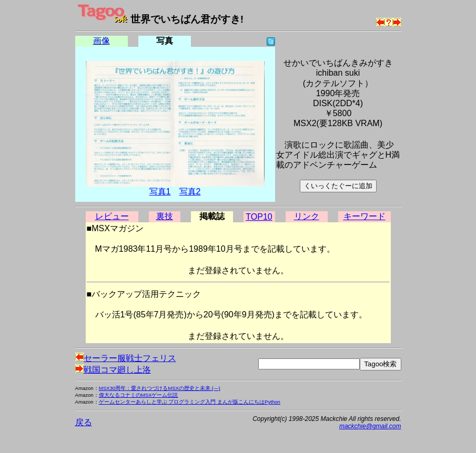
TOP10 (259, 217)
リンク (307, 216)
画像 (102, 41)
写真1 (160, 192)
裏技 (165, 216)
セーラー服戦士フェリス (126, 358)
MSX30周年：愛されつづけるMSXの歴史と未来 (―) (160, 388)
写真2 (190, 192)
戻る (84, 422)
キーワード (364, 216)
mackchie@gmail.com (370, 426)
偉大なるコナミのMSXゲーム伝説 (139, 395)
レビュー (112, 216)
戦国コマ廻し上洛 (113, 370)
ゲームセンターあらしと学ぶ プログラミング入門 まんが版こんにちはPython (190, 402)
